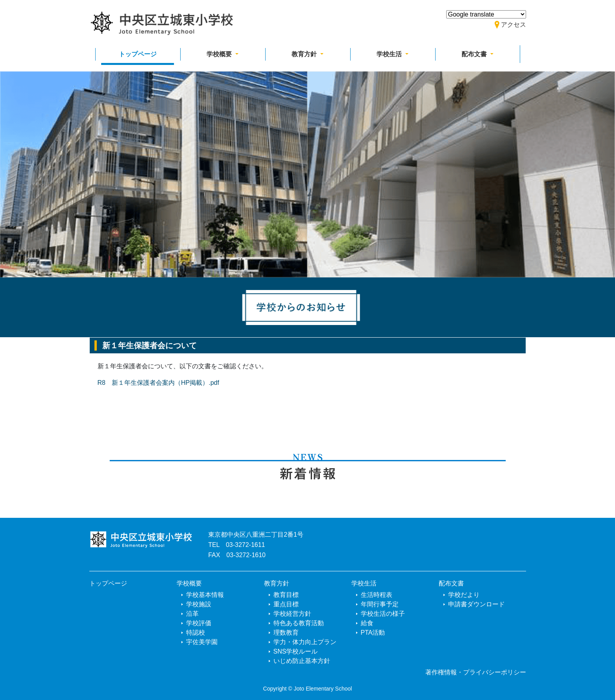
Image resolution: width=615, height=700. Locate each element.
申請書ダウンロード (476, 604)
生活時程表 (377, 595)
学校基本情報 (205, 595)
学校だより (464, 595)
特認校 (196, 633)
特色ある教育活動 (299, 623)
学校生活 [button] (390, 54)
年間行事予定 (380, 604)
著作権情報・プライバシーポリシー (476, 672)
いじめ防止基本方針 (302, 661)
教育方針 (277, 583)
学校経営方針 (292, 614)
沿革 (192, 614)
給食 (367, 623)
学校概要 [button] (220, 54)
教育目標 (286, 595)
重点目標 (286, 604)
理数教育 (286, 633)
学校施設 (199, 604)
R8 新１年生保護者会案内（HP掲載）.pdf (158, 383)
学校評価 (199, 623)
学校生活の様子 (383, 614)
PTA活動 (373, 633)
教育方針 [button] (305, 54)
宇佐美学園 (202, 642)
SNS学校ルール (296, 651)
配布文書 (451, 583)
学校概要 (189, 583)
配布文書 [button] (475, 54)
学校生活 (364, 583)
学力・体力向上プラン (305, 642)
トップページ (138, 54)
